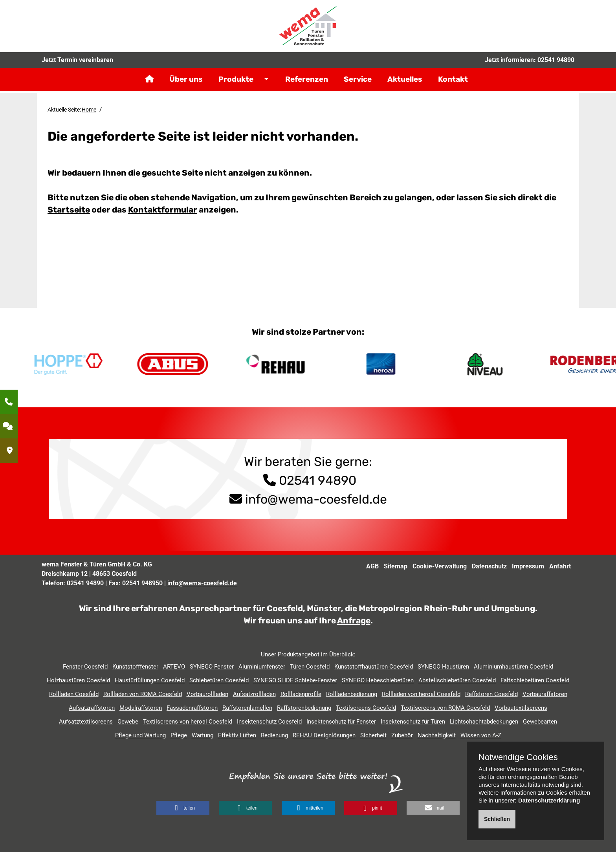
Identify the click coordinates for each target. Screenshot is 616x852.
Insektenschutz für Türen (413, 722)
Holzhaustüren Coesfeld (78, 680)
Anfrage (354, 620)
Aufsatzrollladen (254, 694)
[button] (183, 808)
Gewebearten (540, 722)
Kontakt (453, 84)
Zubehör (402, 735)
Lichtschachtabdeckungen (484, 722)
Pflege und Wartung (140, 735)
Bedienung (274, 735)
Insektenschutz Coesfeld (269, 722)
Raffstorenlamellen (247, 708)
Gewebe (128, 722)
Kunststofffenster (135, 667)
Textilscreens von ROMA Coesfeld (445, 708)
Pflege (179, 735)
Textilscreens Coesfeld (366, 708)
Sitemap (396, 566)
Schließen (497, 819)
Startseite (69, 210)
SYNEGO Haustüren (443, 667)
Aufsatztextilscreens (86, 722)
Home (89, 110)
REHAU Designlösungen (324, 735)
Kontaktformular (163, 210)
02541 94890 (556, 65)
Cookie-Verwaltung (440, 566)
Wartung (203, 735)
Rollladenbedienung (352, 694)
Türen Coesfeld (310, 667)
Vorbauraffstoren (545, 694)
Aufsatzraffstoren (92, 708)
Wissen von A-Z (481, 735)
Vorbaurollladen (207, 694)
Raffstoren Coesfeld (491, 694)
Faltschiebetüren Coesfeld (535, 680)
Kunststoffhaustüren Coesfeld (374, 667)
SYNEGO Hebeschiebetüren (378, 680)
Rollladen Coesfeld (74, 694)
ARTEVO (174, 667)
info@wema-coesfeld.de (316, 499)
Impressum (528, 566)
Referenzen (307, 84)
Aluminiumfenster (262, 667)
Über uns (186, 84)
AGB (372, 566)
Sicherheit (373, 735)
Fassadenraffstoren (192, 708)
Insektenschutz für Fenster (341, 722)
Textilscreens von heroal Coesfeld (188, 722)
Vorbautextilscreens (521, 708)
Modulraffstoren (141, 708)
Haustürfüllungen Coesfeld (150, 680)
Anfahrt (560, 566)
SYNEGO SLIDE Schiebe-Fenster (295, 680)
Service (358, 84)
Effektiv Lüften (237, 735)
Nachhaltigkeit (437, 735)
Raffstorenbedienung (304, 708)
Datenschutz (489, 566)
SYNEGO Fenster (212, 667)
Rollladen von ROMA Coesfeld (143, 694)
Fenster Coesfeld (85, 667)
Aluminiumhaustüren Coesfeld (513, 667)
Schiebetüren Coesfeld (219, 680)
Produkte (236, 84)
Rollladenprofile (301, 694)
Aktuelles (405, 84)
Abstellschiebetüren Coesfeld (457, 680)
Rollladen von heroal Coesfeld (421, 694)
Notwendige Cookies (518, 757)
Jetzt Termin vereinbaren (77, 65)
